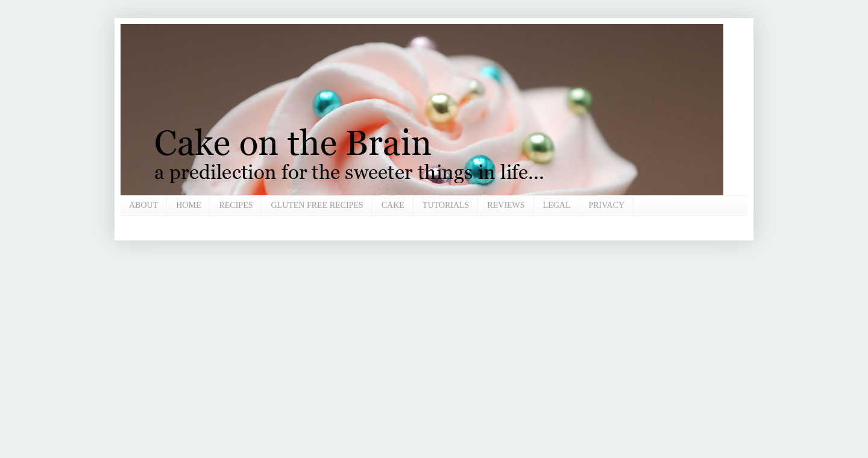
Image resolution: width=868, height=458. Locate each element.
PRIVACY (606, 205)
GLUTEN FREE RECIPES (317, 205)
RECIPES (236, 205)
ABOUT (143, 205)
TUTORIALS (446, 205)
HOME (188, 205)
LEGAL (557, 205)
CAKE (393, 205)
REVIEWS (506, 205)
